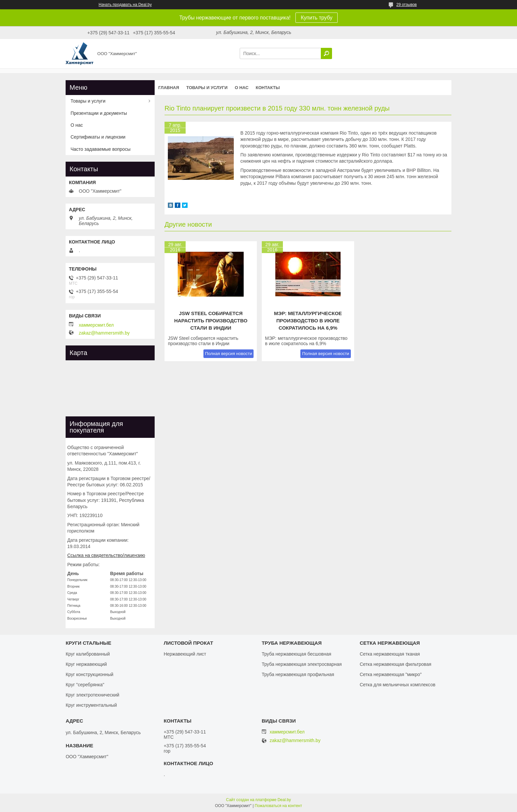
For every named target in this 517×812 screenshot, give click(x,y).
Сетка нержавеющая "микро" (391, 674)
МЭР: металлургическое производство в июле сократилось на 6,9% (308, 321)
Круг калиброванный (88, 654)
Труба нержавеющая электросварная (302, 664)
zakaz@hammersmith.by (104, 333)
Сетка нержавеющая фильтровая (395, 664)
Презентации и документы (99, 113)
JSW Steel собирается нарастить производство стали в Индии (211, 321)
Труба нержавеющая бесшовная (297, 654)
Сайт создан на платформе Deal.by (259, 800)
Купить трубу (317, 18)
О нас (242, 88)
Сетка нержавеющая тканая (390, 654)
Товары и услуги (207, 88)
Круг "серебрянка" (85, 685)
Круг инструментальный (91, 705)
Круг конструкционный (90, 674)
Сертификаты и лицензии (98, 137)
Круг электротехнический (92, 695)
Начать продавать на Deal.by (125, 5)
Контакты (268, 88)
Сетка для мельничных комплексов (398, 685)
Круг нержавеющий (86, 664)
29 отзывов (407, 5)
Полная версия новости (229, 354)
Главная (169, 88)
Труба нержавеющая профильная (298, 674)
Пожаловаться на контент (278, 806)
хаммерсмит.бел (96, 325)
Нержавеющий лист (185, 654)
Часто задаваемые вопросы (101, 149)
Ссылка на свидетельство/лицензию (106, 555)
